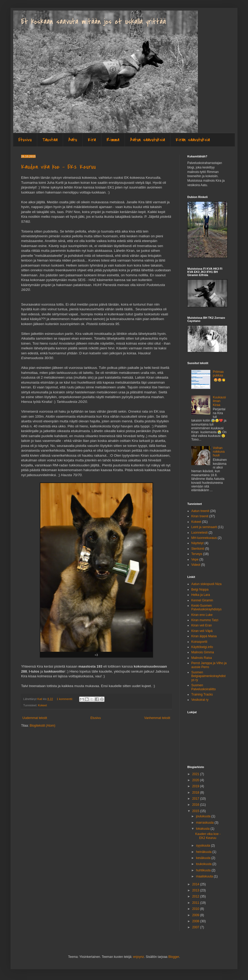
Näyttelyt (197, 543)
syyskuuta (204, 846)
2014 (196, 884)
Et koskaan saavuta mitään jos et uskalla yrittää (94, 22)
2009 (196, 915)
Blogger (174, 957)
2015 (196, 811)
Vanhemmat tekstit (157, 718)
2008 (196, 921)
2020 (196, 780)
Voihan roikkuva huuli (219, 452)
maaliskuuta (205, 876)
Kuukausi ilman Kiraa (219, 401)
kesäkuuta (204, 858)
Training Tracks (202, 694)
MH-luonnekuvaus (204, 538)
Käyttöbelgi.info (202, 647)
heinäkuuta (204, 852)
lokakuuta (203, 829)
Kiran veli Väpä (202, 631)
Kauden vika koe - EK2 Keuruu (58, 167)
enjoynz (138, 957)
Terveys (197, 554)
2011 (196, 903)
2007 (196, 927)
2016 (196, 805)
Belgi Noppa (200, 590)
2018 (196, 793)
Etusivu (25, 140)
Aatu (73, 140)
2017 (196, 799)
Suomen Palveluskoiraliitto (204, 687)
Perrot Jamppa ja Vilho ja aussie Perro (209, 665)
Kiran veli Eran (202, 625)
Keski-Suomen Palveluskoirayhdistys (206, 607)
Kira (92, 140)
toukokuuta (204, 864)
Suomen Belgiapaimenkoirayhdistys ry (208, 676)
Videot (196, 565)
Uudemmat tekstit (35, 718)
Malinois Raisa (202, 658)
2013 (196, 890)
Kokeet (42, 705)
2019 (196, 786)
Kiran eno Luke (202, 615)
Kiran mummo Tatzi (205, 620)
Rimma (113, 140)
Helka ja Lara (201, 595)
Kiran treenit (200, 516)
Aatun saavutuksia (147, 140)
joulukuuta (204, 816)
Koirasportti (199, 642)
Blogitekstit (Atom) (42, 726)
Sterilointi (198, 549)
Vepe (195, 559)
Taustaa (50, 140)
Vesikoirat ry (200, 700)
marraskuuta (205, 823)
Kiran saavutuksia (193, 140)
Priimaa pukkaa (218, 374)
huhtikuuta (204, 870)
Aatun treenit (200, 511)
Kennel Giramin (202, 600)
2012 (196, 896)
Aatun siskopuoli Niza (206, 584)
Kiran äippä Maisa (204, 636)
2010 (196, 909)
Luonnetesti (199, 533)
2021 (196, 774)
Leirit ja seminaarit (204, 527)
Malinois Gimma (203, 652)
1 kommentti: (65, 699)
